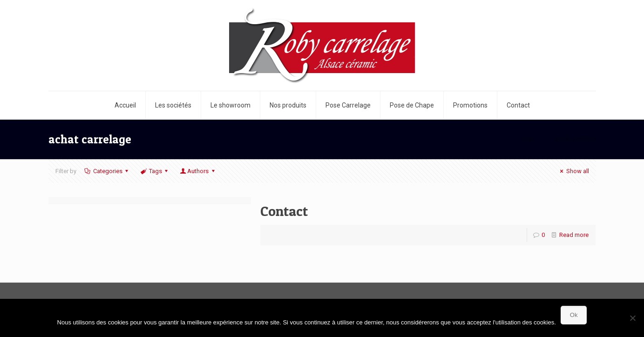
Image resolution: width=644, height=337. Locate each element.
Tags (155, 171)
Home (527, 139)
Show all (573, 171)
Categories (107, 171)
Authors (198, 171)
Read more (574, 235)
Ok (574, 315)
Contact (284, 211)
